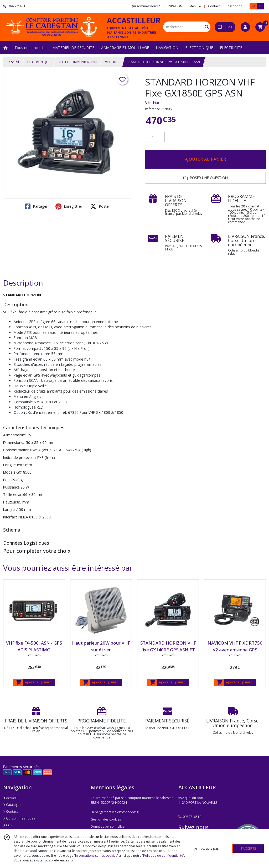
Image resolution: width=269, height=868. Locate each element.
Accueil (14, 62)
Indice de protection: (20, 457)
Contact (214, 6)
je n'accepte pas (206, 848)
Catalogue (12, 805)
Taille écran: (13, 494)
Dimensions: (14, 443)
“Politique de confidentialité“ (163, 856)
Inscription (235, 6)
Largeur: (10, 509)
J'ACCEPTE (249, 848)
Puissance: (12, 487)
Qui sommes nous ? (19, 818)
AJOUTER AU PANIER (205, 159)
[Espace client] (245, 27)
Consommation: (17, 450)
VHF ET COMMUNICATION (78, 62)
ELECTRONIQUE (39, 62)
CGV (8, 825)
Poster (100, 206)
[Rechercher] (207, 27)
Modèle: (10, 472)
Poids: (8, 480)
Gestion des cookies (106, 819)
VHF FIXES (112, 62)
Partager (36, 206)
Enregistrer (69, 206)
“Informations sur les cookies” (96, 856)
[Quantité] (155, 137)
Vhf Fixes (154, 103)
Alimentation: (14, 435)
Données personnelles (107, 826)
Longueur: (12, 465)
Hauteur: (10, 502)
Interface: (11, 517)
